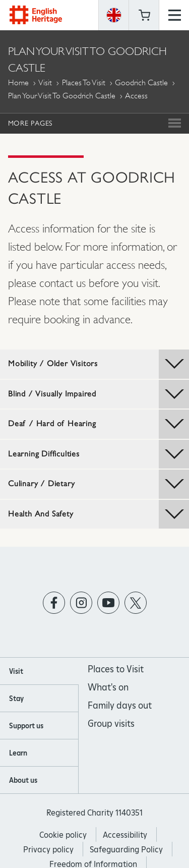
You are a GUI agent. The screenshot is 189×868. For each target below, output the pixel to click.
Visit (45, 82)
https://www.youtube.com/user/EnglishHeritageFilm (108, 602)
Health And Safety (99, 514)
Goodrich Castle (141, 82)
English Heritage (36, 15)
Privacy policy (48, 850)
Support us (26, 726)
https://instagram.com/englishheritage (81, 602)
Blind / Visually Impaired (99, 394)
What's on (108, 687)
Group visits (111, 724)
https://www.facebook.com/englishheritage (54, 602)
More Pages (30, 123)
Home (18, 82)
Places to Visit (84, 82)
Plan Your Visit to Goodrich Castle (62, 96)
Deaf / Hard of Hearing (99, 424)
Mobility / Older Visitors (99, 364)
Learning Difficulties (99, 454)
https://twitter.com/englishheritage (135, 602)
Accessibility (125, 835)
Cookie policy (63, 835)
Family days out (120, 705)
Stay (16, 699)
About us (23, 780)
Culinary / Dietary (99, 484)
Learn (18, 753)
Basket (144, 15)
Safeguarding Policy (126, 850)
